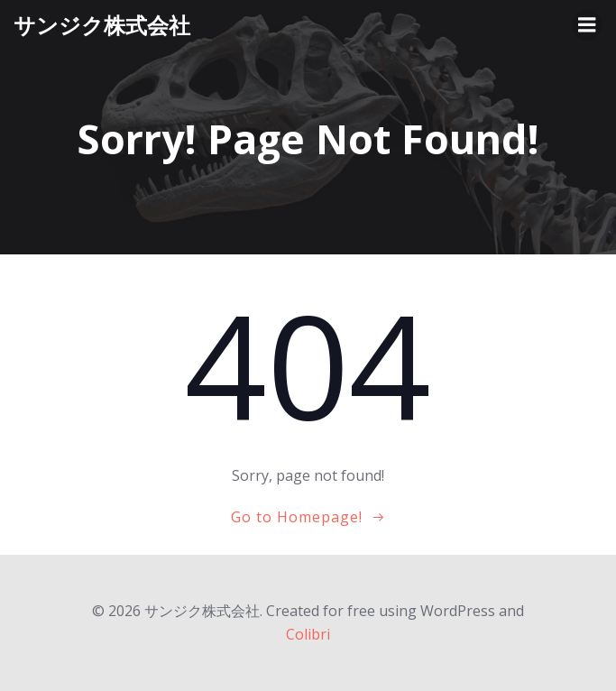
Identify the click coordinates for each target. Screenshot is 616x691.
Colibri (308, 634)
